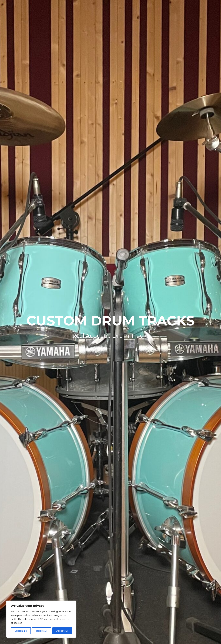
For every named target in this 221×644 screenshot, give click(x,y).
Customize (21, 631)
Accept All (62, 631)
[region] (41, 619)
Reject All (42, 631)
